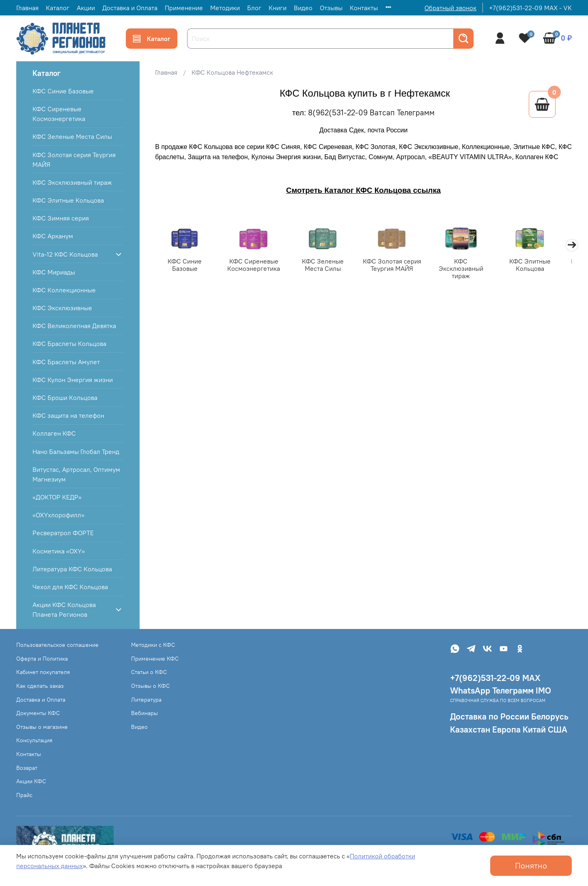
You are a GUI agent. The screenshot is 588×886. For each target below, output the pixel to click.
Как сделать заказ (40, 686)
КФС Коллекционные (64, 290)
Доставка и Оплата (130, 8)
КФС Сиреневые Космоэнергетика (257, 266)
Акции (86, 8)
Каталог (58, 8)
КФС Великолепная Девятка (74, 326)
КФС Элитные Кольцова (541, 266)
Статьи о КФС (149, 672)
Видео (303, 8)
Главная (27, 8)
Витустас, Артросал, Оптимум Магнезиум (76, 474)
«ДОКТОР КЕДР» (57, 497)
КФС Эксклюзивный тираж (470, 266)
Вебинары (144, 713)
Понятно (531, 865)
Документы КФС (38, 713)
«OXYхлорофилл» (58, 515)
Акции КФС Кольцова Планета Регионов (64, 609)
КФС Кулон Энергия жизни (73, 380)
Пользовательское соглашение (57, 645)
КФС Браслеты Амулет (66, 362)
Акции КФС (31, 781)
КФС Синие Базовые (186, 262)
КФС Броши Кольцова (65, 398)
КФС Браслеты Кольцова (69, 344)
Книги (278, 8)
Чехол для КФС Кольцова (70, 587)
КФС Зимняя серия (61, 218)
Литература (146, 700)
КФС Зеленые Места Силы (328, 266)
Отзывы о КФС (150, 686)
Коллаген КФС (54, 433)
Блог (254, 8)
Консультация (34, 740)
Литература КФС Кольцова (72, 569)
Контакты (364, 8)
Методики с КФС (153, 645)
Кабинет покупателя (43, 672)
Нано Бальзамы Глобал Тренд (76, 452)
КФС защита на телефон (68, 415)
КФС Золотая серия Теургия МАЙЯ (399, 266)
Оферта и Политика (42, 659)
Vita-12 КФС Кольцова (65, 254)
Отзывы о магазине (42, 727)
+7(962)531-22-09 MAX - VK (530, 8)
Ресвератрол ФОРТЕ (63, 533)
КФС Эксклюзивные (62, 308)
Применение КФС (155, 659)
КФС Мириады (54, 272)
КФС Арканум (53, 236)
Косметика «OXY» (59, 551)
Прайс (24, 795)
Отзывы (331, 8)
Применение (184, 8)
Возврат (27, 768)
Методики (225, 8)
